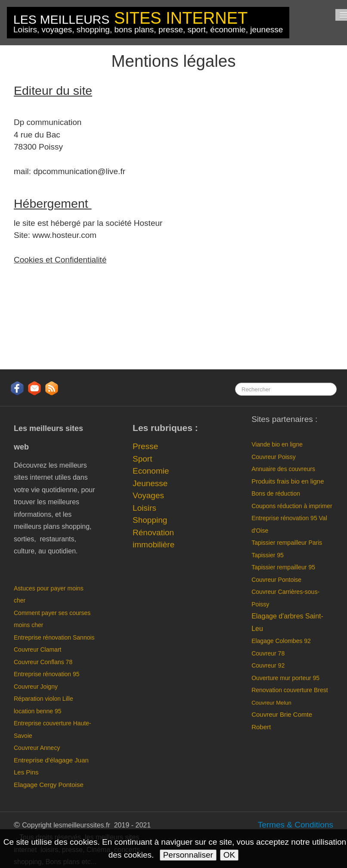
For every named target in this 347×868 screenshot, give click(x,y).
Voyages (148, 495)
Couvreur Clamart (37, 649)
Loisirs (144, 508)
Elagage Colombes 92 (281, 641)
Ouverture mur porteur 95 (285, 678)
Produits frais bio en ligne (288, 481)
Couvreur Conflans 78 (43, 662)
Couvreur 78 (268, 653)
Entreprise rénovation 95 (47, 674)
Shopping (150, 520)
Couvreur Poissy (274, 457)
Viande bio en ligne (277, 444)
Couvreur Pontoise (276, 580)
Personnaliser (188, 855)
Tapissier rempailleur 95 (283, 567)
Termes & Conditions (296, 825)
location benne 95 (38, 711)
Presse (145, 446)
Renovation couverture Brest (290, 690)
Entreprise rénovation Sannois (54, 637)
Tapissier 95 (268, 555)
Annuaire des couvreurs (284, 469)
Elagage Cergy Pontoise (49, 785)
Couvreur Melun (271, 703)
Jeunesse (150, 483)
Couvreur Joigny (37, 687)
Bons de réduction (277, 493)
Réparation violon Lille (43, 699)
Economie (151, 471)
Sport (142, 459)
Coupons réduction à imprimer (292, 506)
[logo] (148, 23)
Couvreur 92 (268, 665)
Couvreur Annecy (37, 748)
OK (229, 855)
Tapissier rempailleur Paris (287, 543)
